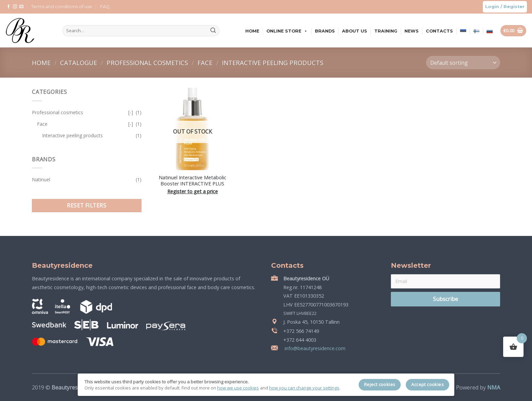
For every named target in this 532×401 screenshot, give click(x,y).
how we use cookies (238, 388)
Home (252, 31)
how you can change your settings (304, 388)
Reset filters (87, 205)
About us (355, 31)
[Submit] (213, 31)
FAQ (105, 7)
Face (206, 63)
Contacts (439, 31)
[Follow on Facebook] (8, 7)
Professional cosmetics (148, 63)
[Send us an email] (21, 7)
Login (492, 7)
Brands (325, 31)
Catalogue (79, 63)
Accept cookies (427, 384)
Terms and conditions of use (62, 7)
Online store (287, 31)
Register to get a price (193, 192)
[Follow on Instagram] (15, 7)
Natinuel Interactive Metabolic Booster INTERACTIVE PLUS (193, 181)
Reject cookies (380, 384)
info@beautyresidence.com (314, 348)
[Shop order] (463, 63)
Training (386, 31)
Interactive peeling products (273, 63)
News (412, 31)
